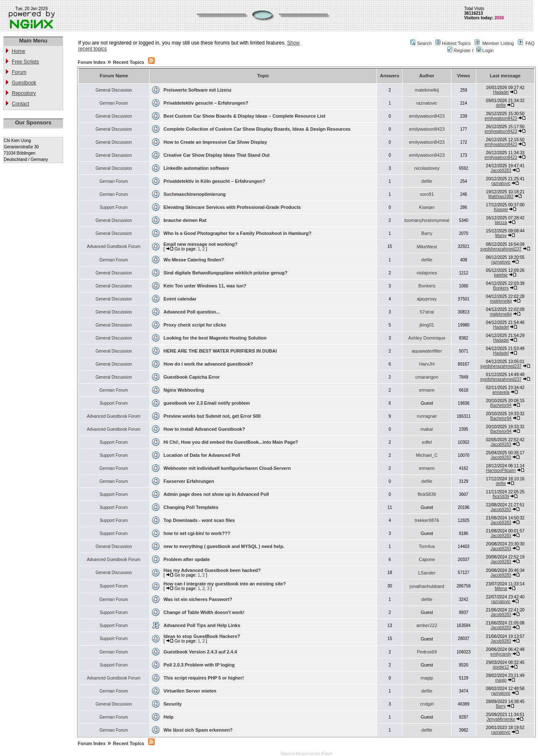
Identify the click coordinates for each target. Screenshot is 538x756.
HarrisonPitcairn (501, 470)
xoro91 (427, 194)
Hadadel (501, 92)
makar (427, 429)
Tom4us (427, 546)
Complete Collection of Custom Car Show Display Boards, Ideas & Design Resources (257, 129)
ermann (427, 390)
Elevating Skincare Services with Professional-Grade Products (232, 207)
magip (427, 678)
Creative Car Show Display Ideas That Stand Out (216, 155)
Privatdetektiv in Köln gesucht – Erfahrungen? (214, 181)
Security (173, 704)
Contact (20, 104)
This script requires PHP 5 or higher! (204, 678)
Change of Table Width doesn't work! (204, 612)
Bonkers (427, 286)
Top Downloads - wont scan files (199, 520)
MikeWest (427, 247)
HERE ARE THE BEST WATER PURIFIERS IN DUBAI (220, 351)
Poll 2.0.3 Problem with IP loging (199, 665)
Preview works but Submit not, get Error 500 (212, 416)
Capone (427, 559)
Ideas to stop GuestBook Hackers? (202, 636)
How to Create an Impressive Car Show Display (215, 142)
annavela (501, 392)
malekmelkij (427, 90)
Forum (19, 72)
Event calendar (180, 299)
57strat (427, 312)
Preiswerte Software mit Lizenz (197, 90)
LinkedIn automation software (196, 168)
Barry (427, 233)
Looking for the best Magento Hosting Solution (215, 338)
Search (424, 43)
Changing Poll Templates (191, 507)
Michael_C (427, 455)
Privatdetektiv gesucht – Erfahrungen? (206, 103)
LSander (427, 573)
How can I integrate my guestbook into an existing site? (225, 584)
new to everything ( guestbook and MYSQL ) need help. (224, 546)
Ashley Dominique (427, 338)
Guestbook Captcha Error (192, 377)
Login (485, 50)
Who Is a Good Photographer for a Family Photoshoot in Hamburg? (237, 233)
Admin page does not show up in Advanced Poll (216, 494)
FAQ (530, 43)
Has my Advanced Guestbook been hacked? (212, 570)
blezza (501, 223)
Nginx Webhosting (184, 390)
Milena (501, 589)
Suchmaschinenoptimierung (195, 194)
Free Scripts (25, 62)
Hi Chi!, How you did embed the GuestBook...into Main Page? (231, 442)
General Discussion (114, 90)
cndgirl (427, 704)
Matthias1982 (501, 196)
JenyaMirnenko (501, 719)
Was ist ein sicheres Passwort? (198, 599)
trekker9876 (427, 520)
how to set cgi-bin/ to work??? (197, 533)
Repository (24, 93)
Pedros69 (427, 652)
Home (18, 51)
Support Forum (114, 207)
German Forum (114, 103)
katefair (501, 275)
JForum (326, 754)
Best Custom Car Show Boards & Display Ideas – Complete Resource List (244, 116)
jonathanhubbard (427, 586)
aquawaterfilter (427, 351)
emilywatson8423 (427, 116)
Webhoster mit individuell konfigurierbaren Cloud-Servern (227, 468)
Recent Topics (129, 62)
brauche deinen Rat (185, 220)
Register (459, 50)
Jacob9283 (501, 170)
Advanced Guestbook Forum (114, 246)
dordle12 (501, 667)
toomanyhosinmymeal (427, 220)
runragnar (427, 416)
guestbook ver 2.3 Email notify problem (207, 403)
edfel (427, 442)
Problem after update (187, 559)
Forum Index (92, 62)
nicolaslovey (427, 168)
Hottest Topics (456, 43)
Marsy (501, 236)
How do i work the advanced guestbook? (208, 364)
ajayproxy (427, 299)
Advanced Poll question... (192, 312)
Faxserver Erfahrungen (189, 481)
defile (501, 105)
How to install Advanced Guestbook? (204, 429)
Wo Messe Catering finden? (194, 260)
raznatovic (427, 103)
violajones (427, 273)
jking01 (427, 325)
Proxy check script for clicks (195, 325)
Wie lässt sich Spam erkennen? (198, 730)
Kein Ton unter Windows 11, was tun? (205, 286)
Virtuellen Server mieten (190, 691)
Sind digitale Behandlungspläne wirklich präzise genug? (225, 273)
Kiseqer (427, 207)
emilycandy (501, 654)
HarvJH (427, 364)
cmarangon (427, 377)
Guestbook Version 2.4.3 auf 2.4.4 (200, 652)
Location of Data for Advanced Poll (202, 455)
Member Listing (498, 43)
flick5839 (427, 494)
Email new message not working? (200, 244)
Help (169, 717)
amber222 (427, 625)
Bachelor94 (501, 405)
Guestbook (24, 83)
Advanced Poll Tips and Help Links (202, 625)
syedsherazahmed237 (501, 249)
